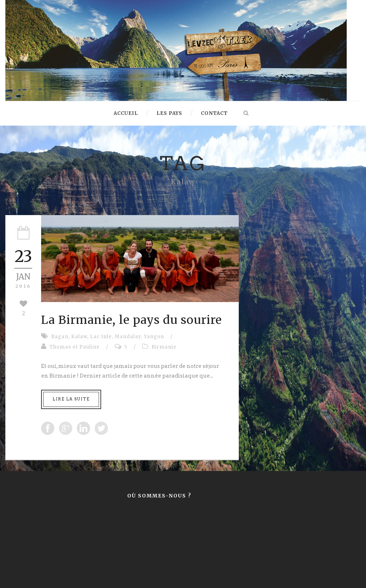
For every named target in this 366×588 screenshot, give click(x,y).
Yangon (154, 337)
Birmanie (164, 347)
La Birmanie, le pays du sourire (132, 320)
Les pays (169, 113)
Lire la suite (71, 399)
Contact (214, 113)
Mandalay (128, 337)
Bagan (60, 337)
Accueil (126, 113)
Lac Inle (101, 337)
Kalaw (79, 337)
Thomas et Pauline (75, 347)
